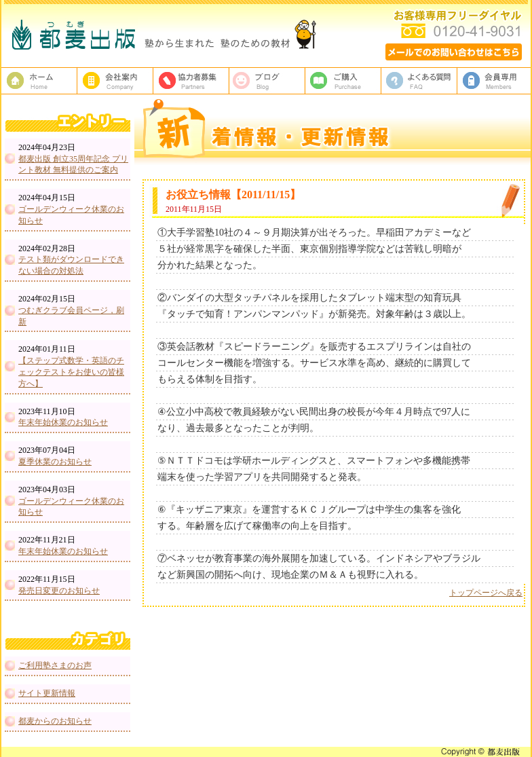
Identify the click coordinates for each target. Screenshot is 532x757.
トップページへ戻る (486, 593)
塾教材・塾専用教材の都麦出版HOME (39, 81)
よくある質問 (419, 81)
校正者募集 (191, 81)
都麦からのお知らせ (55, 721)
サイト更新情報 (47, 693)
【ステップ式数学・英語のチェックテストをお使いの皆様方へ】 (71, 372)
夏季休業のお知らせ (55, 462)
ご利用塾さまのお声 (55, 665)
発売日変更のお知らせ (59, 591)
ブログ (267, 81)
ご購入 (343, 81)
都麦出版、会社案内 (115, 81)
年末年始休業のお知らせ (63, 422)
